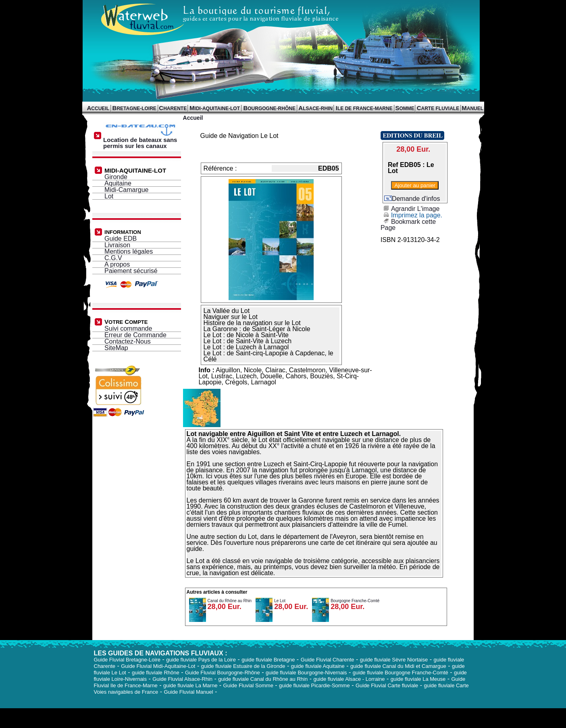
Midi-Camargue (126, 190)
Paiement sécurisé (131, 271)
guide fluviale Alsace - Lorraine (349, 679)
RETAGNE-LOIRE (134, 108)
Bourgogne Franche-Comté (355, 601)
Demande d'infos (412, 199)
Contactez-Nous (128, 341)
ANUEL (472, 108)
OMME (405, 108)
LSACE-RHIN (315, 108)
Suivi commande (128, 329)
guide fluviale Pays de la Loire (201, 660)
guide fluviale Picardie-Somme (314, 685)
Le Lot (280, 601)
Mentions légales (129, 251)
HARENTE (173, 108)
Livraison (117, 245)
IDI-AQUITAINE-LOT (215, 108)
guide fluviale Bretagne (268, 660)
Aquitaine (118, 183)
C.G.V (113, 258)
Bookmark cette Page (408, 225)
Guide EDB (121, 239)
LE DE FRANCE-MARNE (364, 108)
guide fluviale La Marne (190, 685)
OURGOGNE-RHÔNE (269, 108)
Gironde (116, 177)
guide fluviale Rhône (156, 673)
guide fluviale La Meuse (418, 679)
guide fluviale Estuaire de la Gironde (243, 666)
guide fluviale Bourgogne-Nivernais (306, 673)
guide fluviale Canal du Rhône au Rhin (263, 679)
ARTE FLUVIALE (438, 108)
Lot (109, 196)
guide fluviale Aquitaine (318, 666)
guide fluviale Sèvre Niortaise (394, 660)
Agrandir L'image (410, 209)
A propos (117, 264)
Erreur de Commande (135, 335)
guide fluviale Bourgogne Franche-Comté (401, 673)
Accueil (193, 118)
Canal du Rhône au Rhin (230, 601)
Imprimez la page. (411, 215)
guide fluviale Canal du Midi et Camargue (398, 666)
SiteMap (116, 348)
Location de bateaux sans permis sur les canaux (141, 140)
